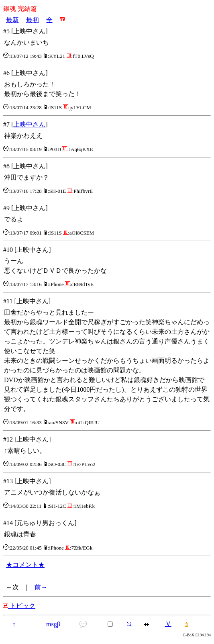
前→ (41, 587)
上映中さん (29, 124)
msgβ (53, 624)
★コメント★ (25, 565)
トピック (19, 606)
